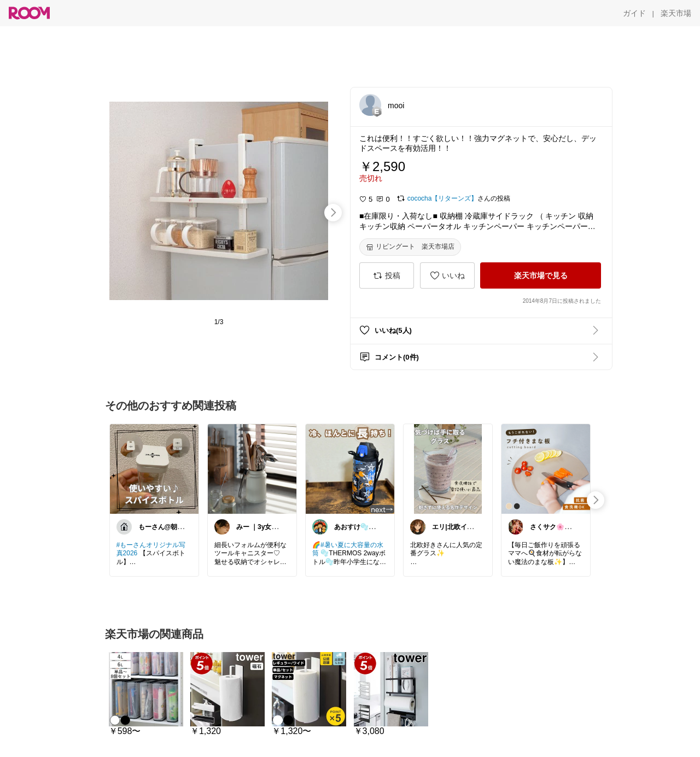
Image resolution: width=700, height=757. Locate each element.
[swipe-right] (333, 213)
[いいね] (447, 275)
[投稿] (387, 275)
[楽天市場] (676, 13)
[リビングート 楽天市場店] (410, 247)
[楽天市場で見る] (541, 275)
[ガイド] (634, 13)
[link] (154, 468)
